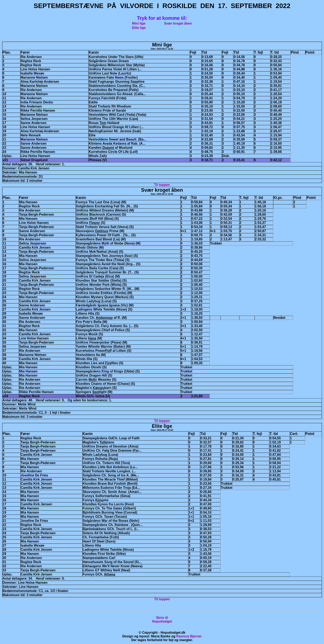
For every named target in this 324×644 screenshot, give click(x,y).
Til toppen (162, 185)
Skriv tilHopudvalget (162, 620)
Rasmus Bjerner (189, 636)
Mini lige (139, 23)
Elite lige (139, 28)
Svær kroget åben (178, 23)
